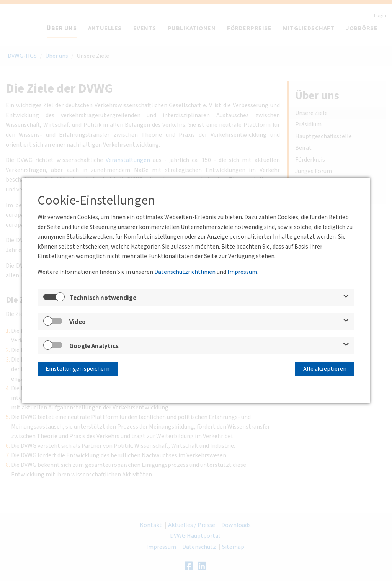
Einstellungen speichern (78, 369)
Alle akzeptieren (325, 369)
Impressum (242, 272)
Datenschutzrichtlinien (185, 272)
